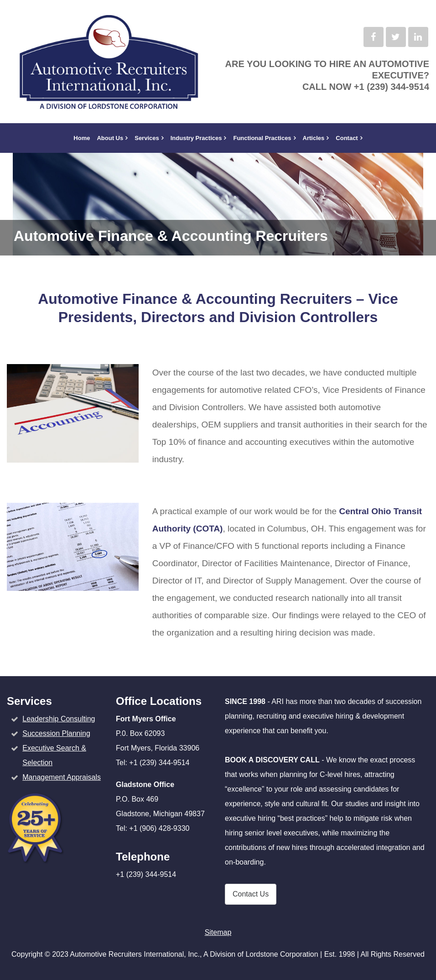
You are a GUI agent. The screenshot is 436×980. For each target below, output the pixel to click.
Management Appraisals (62, 777)
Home (82, 138)
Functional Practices (262, 138)
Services (147, 138)
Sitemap (218, 932)
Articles (314, 138)
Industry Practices (196, 138)
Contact (347, 138)
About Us (110, 138)
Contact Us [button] (251, 894)
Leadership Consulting (59, 719)
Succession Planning (56, 733)
